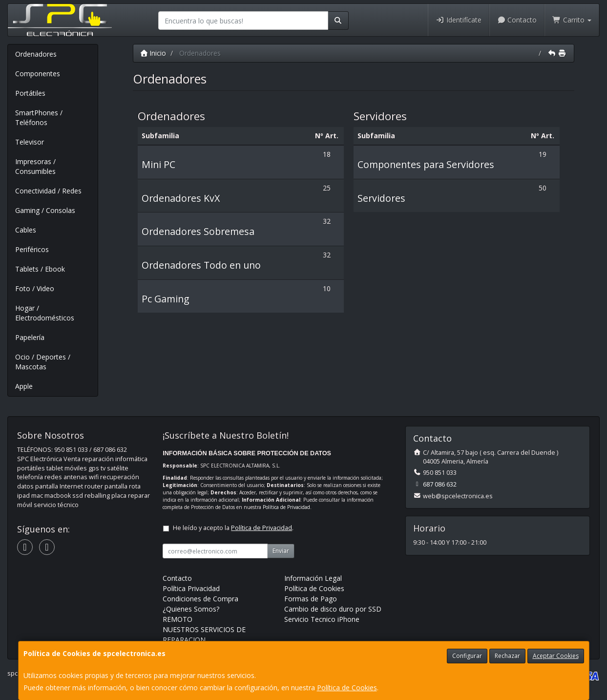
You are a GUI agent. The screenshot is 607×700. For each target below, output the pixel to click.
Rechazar (507, 656)
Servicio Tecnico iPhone (322, 619)
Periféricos (32, 249)
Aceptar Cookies (556, 656)
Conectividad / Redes (48, 191)
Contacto (517, 20)
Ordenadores (36, 54)
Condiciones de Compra (200, 599)
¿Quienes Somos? (191, 609)
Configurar (467, 656)
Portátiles (30, 93)
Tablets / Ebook (40, 269)
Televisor (30, 142)
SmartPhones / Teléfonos (39, 117)
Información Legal (313, 578)
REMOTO (178, 619)
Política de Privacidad (286, 507)
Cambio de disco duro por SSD (333, 609)
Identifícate (459, 20)
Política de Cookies (347, 688)
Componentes (38, 74)
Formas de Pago (311, 599)
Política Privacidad (191, 588)
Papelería (30, 337)
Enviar (281, 551)
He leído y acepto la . (233, 528)
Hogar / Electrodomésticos (45, 313)
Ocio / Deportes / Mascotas (43, 362)
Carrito (572, 20)
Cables (26, 230)
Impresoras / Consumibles (35, 166)
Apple (24, 386)
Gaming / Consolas (45, 210)
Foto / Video (35, 288)
